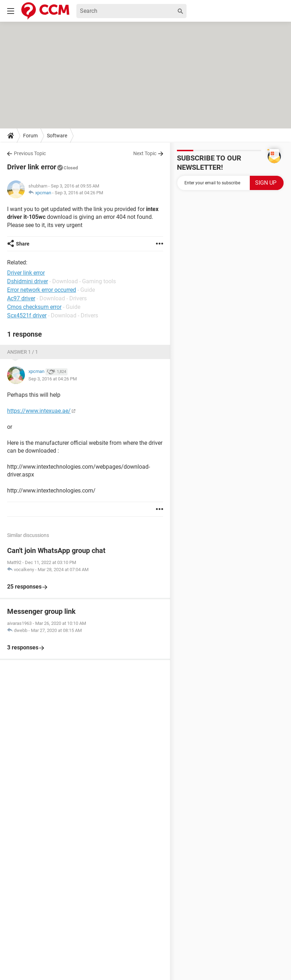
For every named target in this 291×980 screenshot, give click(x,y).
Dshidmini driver (28, 281)
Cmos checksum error (34, 307)
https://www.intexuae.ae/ (39, 411)
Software (57, 136)
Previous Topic (30, 153)
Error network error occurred (42, 290)
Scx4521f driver (27, 315)
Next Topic (145, 153)
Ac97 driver (21, 298)
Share (23, 244)
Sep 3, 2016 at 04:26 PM (79, 193)
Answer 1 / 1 (23, 352)
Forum (30, 136)
